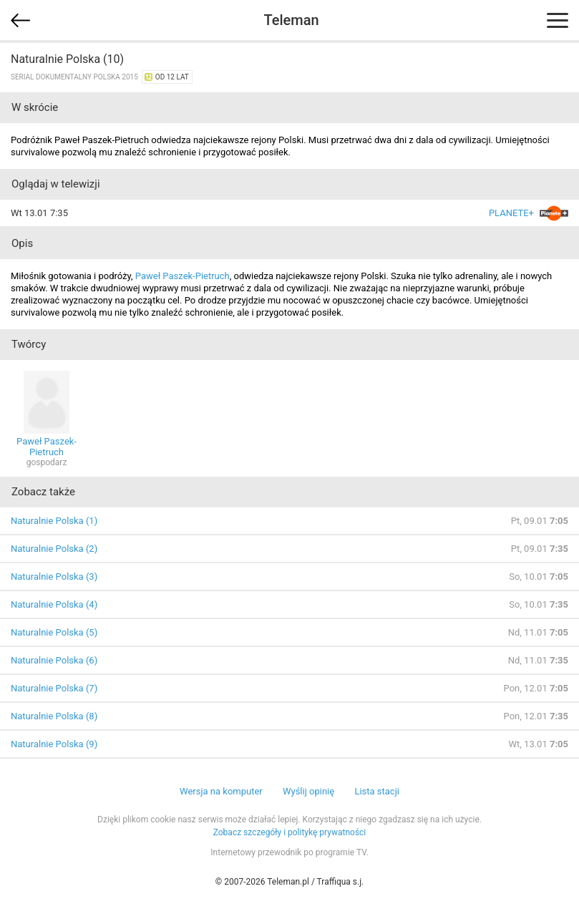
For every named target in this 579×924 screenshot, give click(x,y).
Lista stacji (377, 791)
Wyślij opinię (308, 791)
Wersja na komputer (221, 791)
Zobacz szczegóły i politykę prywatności (290, 832)
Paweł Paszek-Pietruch (183, 276)
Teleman (291, 20)
